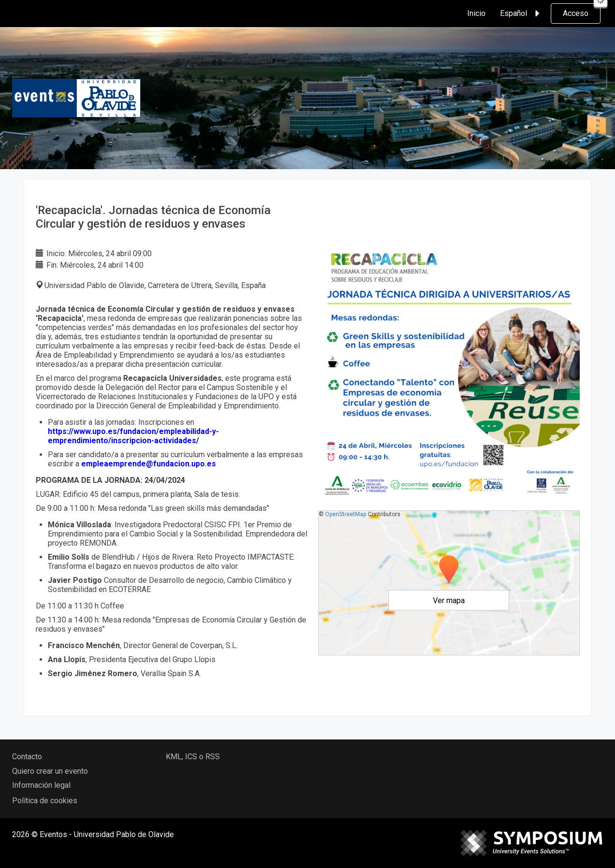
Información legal (41, 785)
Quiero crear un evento (50, 771)
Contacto (27, 757)
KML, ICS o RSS (193, 757)
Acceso (576, 13)
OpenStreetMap (346, 514)
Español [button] (521, 14)
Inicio (476, 13)
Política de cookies (45, 801)
